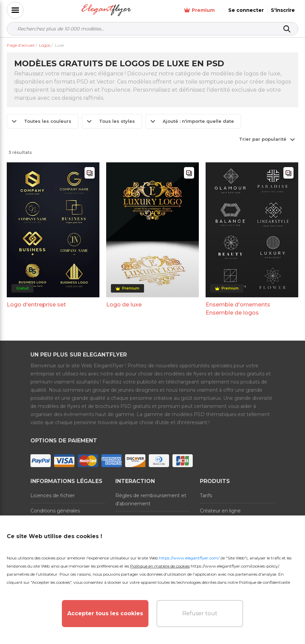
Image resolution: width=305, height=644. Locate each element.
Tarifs (206, 496)
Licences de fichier (53, 496)
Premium (199, 10)
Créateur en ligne (220, 511)
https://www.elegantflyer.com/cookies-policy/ (235, 566)
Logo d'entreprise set (36, 305)
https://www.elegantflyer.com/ (189, 558)
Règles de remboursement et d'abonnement (151, 500)
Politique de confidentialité (265, 582)
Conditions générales (55, 511)
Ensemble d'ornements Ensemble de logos (238, 309)
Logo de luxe (124, 305)
